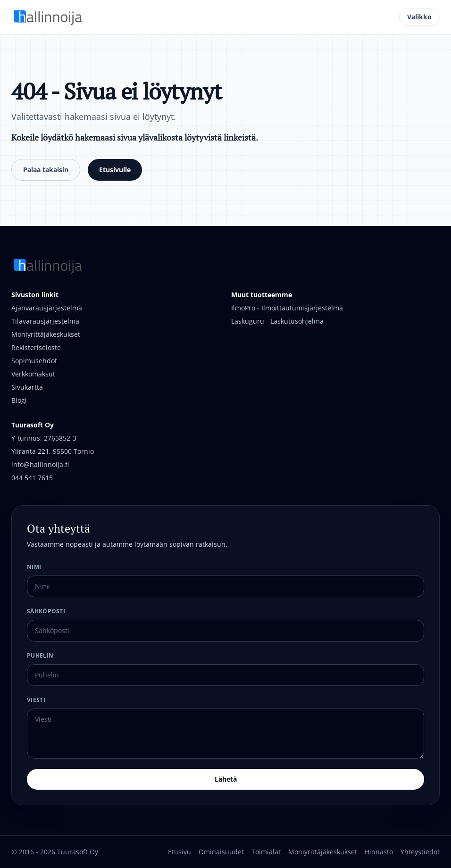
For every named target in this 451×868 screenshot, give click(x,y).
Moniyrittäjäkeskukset (46, 334)
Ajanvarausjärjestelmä (47, 308)
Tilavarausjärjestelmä (45, 321)
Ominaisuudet (221, 852)
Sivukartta (27, 387)
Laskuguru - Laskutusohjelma (277, 321)
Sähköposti (46, 611)
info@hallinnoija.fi (40, 464)
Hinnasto (379, 852)
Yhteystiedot (420, 852)
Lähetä (226, 779)
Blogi (19, 400)
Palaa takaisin (46, 170)
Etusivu (180, 852)
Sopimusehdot (34, 361)
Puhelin (40, 655)
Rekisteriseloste (36, 347)
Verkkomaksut (33, 374)
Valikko (419, 17)
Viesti (36, 700)
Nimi (34, 567)
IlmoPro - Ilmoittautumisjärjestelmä (287, 308)
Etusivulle (115, 170)
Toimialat (266, 852)
